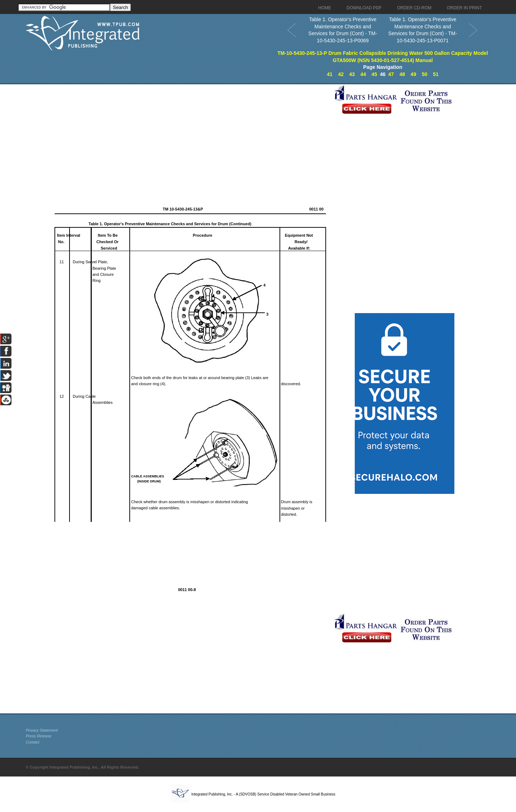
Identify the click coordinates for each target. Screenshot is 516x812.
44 (363, 74)
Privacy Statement (42, 730)
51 (436, 74)
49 (414, 74)
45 (374, 74)
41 (330, 74)
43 (352, 74)
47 (391, 74)
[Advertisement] (178, 134)
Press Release (39, 736)
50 (425, 74)
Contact (33, 742)
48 (402, 74)
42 (341, 74)
